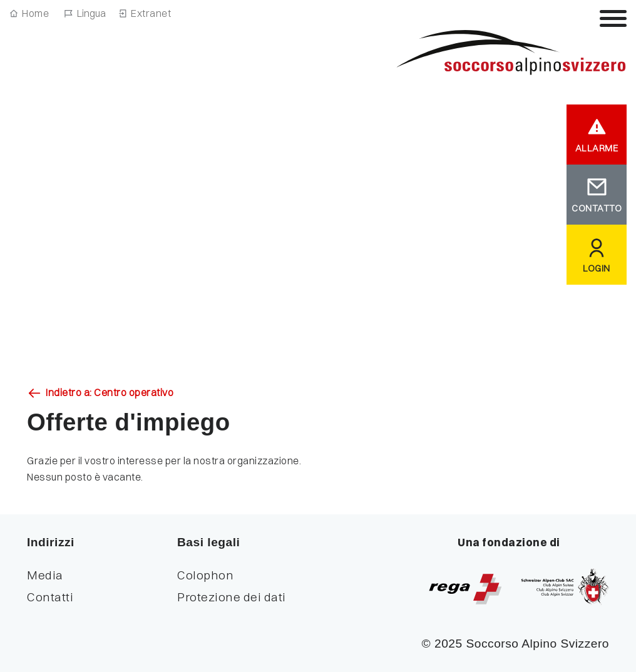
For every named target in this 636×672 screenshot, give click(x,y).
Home (35, 13)
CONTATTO (597, 208)
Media (45, 575)
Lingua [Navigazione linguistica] (91, 13)
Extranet (151, 13)
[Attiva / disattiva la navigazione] (613, 18)
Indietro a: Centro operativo (110, 392)
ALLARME (597, 148)
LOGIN (597, 268)
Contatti (50, 597)
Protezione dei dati (232, 597)
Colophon (205, 575)
